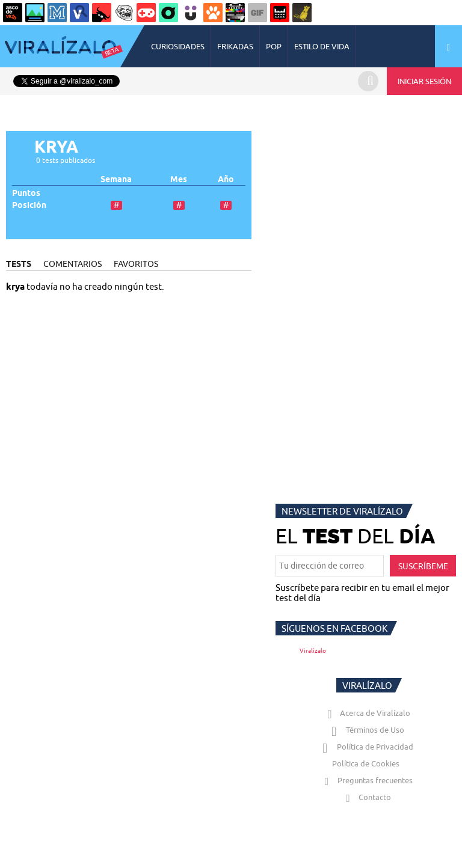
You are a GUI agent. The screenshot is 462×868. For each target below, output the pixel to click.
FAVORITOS (136, 264)
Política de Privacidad (366, 747)
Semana (116, 179)
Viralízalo (313, 651)
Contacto (366, 797)
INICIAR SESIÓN (424, 81)
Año (226, 179)
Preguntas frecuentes (366, 780)
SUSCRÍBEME (423, 566)
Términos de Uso (366, 730)
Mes (179, 179)
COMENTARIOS (72, 264)
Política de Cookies (366, 763)
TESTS (19, 264)
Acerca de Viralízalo (366, 713)
